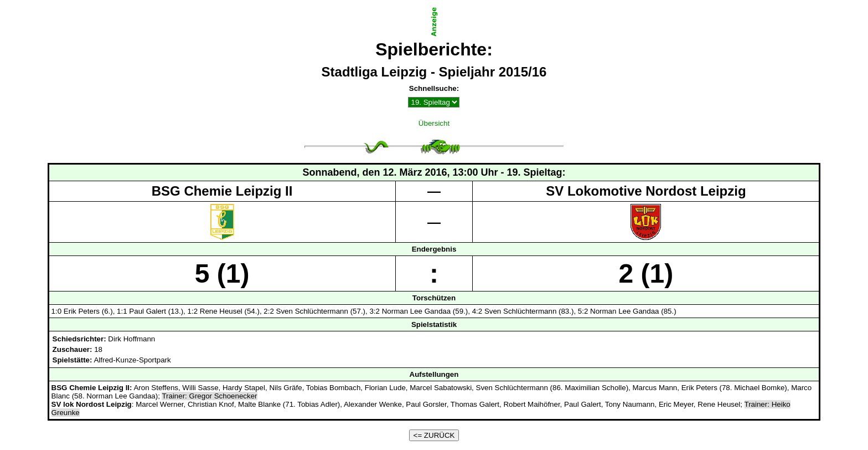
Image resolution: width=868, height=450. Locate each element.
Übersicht (434, 123)
